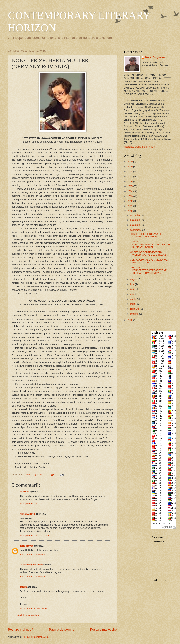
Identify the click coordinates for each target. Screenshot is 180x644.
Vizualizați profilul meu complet (140, 147)
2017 (130, 176)
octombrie (136, 225)
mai (132, 294)
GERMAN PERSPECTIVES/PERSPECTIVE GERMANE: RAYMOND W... (148, 270)
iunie (133, 289)
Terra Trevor (26, 546)
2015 (130, 186)
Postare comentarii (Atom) (36, 637)
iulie (133, 284)
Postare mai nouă (21, 630)
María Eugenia (28, 514)
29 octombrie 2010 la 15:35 (34, 608)
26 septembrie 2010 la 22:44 (34, 535)
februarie (135, 309)
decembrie (136, 215)
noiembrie (136, 220)
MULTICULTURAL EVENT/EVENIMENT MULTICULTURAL (150, 261)
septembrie (136, 230)
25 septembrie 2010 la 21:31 (34, 504)
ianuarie (135, 314)
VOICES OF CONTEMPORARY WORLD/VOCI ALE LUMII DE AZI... (149, 254)
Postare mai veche (103, 630)
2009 (130, 320)
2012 (130, 201)
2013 (130, 196)
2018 (130, 171)
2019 (130, 167)
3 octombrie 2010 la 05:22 (33, 577)
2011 (130, 206)
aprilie (134, 299)
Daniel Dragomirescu (31, 565)
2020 (130, 162)
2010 (130, 211)
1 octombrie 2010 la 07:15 (33, 554)
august (134, 279)
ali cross (24, 492)
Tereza (23, 587)
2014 (130, 191)
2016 (130, 181)
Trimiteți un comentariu (28, 615)
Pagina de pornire (62, 630)
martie (134, 304)
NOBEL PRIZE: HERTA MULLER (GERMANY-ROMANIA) (147, 235)
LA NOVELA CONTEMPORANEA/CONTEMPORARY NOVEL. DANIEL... (150, 244)
